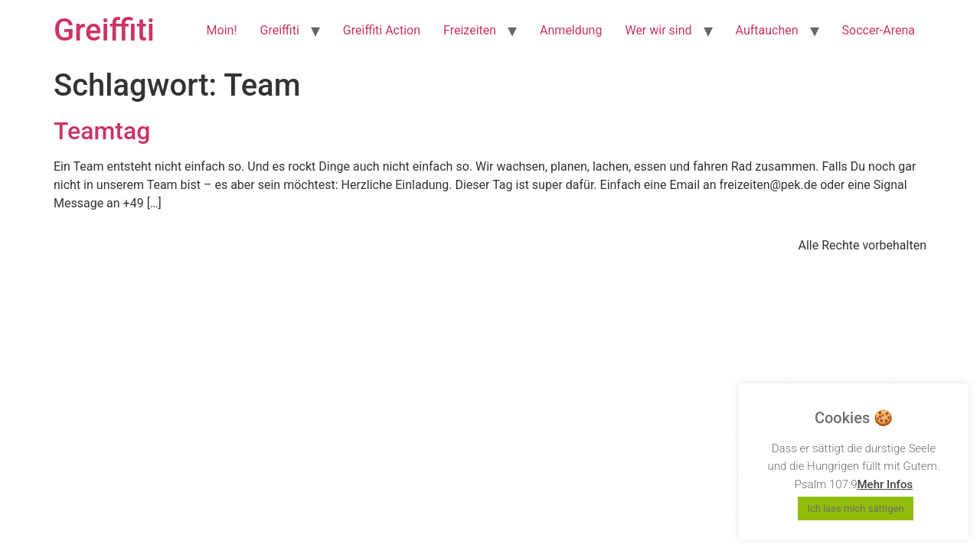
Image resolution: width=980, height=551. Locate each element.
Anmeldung (571, 30)
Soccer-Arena (879, 30)
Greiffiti (104, 30)
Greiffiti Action (382, 30)
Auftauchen (767, 30)
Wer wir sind (658, 30)
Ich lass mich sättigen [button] (855, 509)
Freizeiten (470, 30)
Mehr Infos (885, 484)
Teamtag (102, 131)
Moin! (222, 30)
